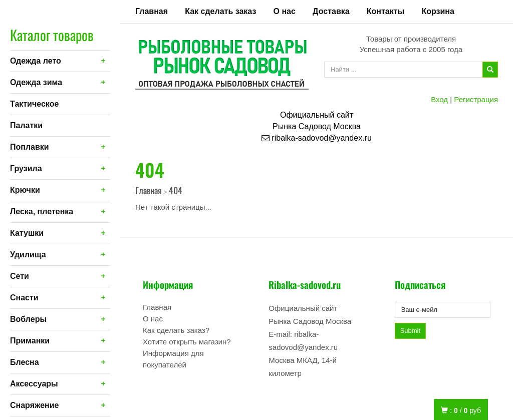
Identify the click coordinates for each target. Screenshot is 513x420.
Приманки (30, 341)
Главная (152, 11)
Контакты (386, 11)
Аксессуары (34, 384)
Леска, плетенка (42, 212)
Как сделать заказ (220, 11)
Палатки (26, 125)
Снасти (24, 298)
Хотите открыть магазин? (187, 342)
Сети (20, 276)
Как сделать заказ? (176, 330)
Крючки (25, 190)
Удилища (28, 255)
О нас (285, 11)
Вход (439, 99)
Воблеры (28, 319)
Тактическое (34, 104)
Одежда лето (36, 61)
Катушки (27, 233)
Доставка (331, 11)
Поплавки (30, 147)
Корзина (438, 11)
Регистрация (476, 99)
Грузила (26, 168)
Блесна (25, 362)
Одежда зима (36, 82)
